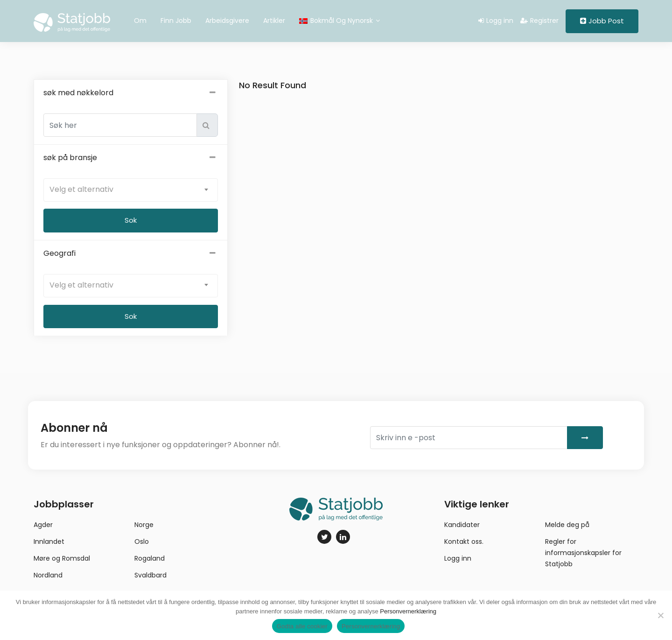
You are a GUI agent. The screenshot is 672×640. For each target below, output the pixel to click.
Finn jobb (176, 21)
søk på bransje (131, 158)
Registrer (539, 21)
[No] (660, 615)
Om (140, 21)
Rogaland (150, 558)
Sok (131, 316)
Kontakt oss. (464, 542)
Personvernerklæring (408, 611)
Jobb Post (602, 21)
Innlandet (49, 542)
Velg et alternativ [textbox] (81, 189)
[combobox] (131, 190)
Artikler (274, 21)
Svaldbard (150, 575)
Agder (43, 525)
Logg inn (496, 21)
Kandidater (462, 525)
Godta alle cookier (302, 626)
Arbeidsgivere (227, 21)
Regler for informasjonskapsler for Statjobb (583, 553)
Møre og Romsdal (62, 558)
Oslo (142, 542)
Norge (144, 525)
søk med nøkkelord (131, 93)
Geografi (131, 253)
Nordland (48, 575)
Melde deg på (567, 525)
